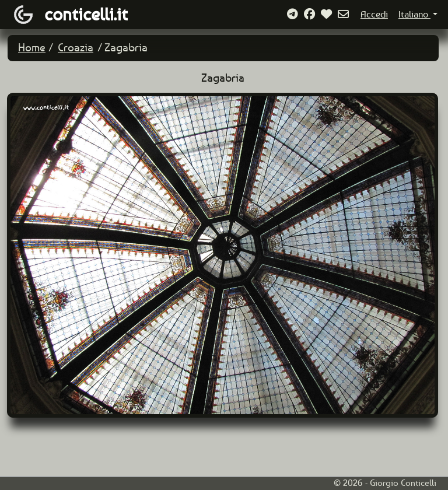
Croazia (76, 48)
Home (32, 48)
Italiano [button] (414, 14)
